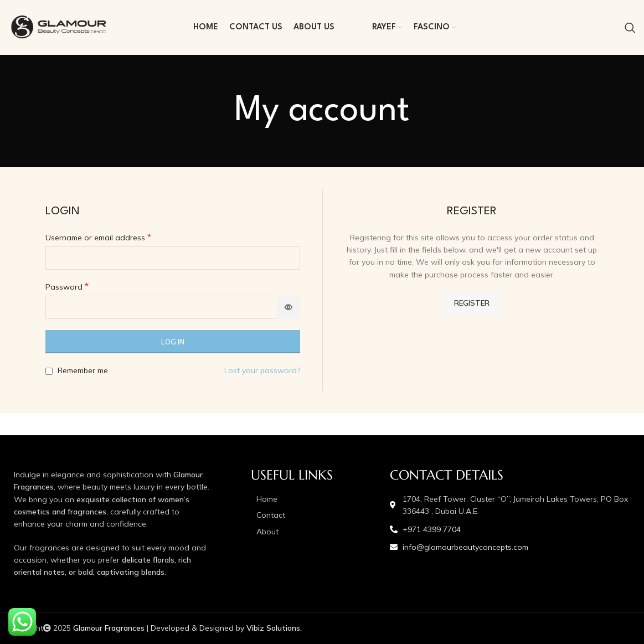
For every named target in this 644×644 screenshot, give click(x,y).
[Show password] (288, 307)
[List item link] (315, 499)
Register (472, 303)
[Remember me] (49, 371)
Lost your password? (262, 370)
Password (67, 286)
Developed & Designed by (226, 628)
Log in (173, 342)
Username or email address (98, 237)
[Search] (630, 28)
